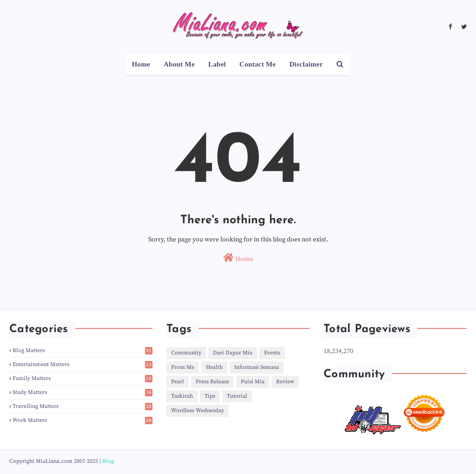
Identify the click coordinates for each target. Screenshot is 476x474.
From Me (183, 367)
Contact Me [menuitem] (258, 64)
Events (272, 353)
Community (186, 353)
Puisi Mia (253, 382)
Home (238, 258)
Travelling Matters (83, 406)
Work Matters (83, 420)
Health (214, 367)
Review (285, 382)
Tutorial (237, 396)
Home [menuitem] (141, 64)
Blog (108, 461)
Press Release (212, 382)
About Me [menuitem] (179, 64)
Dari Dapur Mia (233, 353)
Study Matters (83, 392)
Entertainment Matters (83, 364)
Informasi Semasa (257, 367)
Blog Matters (83, 350)
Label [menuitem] (217, 64)
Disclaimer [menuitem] (306, 64)
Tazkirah (182, 396)
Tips (210, 396)
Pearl (178, 382)
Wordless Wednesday (198, 411)
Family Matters (83, 378)
